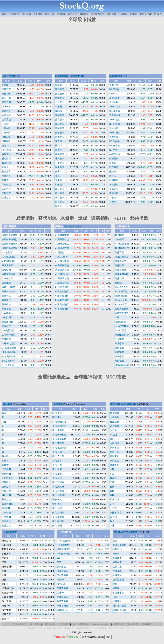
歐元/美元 (57, 413)
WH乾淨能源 (8, 335)
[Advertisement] (82, 48)
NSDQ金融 (115, 141)
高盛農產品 (121, 261)
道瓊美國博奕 (64, 549)
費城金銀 (114, 102)
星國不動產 (62, 588)
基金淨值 (38, 14)
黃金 (4, 413)
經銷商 (116, 588)
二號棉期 (6, 517)
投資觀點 (123, 14)
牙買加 (113, 202)
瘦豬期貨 (6, 526)
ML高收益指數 (62, 235)
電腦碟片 (6, 300)
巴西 (112, 482)
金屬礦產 (117, 558)
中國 (112, 469)
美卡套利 (47, 628)
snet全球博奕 (63, 554)
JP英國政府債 (62, 300)
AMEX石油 (115, 133)
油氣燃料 (117, 549)
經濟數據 (61, 14)
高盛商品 (119, 252)
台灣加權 (6, 115)
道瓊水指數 (7, 322)
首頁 (4, 14)
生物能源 (6, 339)
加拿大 (113, 163)
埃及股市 (60, 189)
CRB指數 (120, 235)
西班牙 (59, 172)
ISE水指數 (7, 317)
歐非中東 (114, 465)
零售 (115, 584)
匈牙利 (59, 107)
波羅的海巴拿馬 (10, 244)
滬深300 (6, 146)
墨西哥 (113, 172)
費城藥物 (114, 159)
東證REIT (62, 580)
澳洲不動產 (62, 571)
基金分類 (49, 14)
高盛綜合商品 (122, 257)
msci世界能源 (122, 326)
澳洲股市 (6, 89)
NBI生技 (113, 150)
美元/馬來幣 (58, 487)
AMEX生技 (115, 154)
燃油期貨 (6, 482)
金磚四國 (114, 443)
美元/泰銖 (57, 474)
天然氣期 (6, 469)
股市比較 (72, 14)
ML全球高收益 (62, 244)
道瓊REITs (62, 610)
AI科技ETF (132, 628)
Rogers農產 (121, 304)
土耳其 (59, 102)
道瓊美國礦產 (122, 309)
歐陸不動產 (62, 601)
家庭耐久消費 (119, 610)
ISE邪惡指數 (63, 545)
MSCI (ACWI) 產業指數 (126, 532)
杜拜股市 (60, 202)
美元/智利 (57, 526)
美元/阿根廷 (58, 521)
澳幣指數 (119, 356)
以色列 (59, 185)
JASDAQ (6, 107)
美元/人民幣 (58, 456)
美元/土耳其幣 (59, 439)
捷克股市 (60, 120)
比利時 (59, 146)
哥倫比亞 (114, 189)
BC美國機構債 (62, 265)
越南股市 (6, 172)
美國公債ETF (98, 14)
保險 (59, 562)
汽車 (115, 597)
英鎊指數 (119, 348)
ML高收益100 (61, 252)
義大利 (59, 141)
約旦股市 (60, 198)
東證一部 (6, 98)
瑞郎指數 (119, 361)
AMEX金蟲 (115, 107)
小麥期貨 (6, 491)
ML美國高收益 (62, 239)
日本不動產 (62, 575)
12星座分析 (49, 624)
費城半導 (114, 137)
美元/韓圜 (57, 469)
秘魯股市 (114, 185)
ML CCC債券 (61, 257)
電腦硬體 (6, 304)
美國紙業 (6, 283)
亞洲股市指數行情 (11, 76)
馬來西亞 (6, 185)
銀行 (59, 558)
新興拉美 (114, 461)
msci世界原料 (122, 330)
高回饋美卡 (69, 628)
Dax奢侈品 (7, 313)
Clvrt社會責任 (64, 541)
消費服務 (117, 601)
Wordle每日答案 (81, 624)
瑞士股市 (60, 167)
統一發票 (35, 624)
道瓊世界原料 (122, 313)
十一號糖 (6, 513)
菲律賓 (5, 180)
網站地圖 (118, 624)
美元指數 (119, 339)
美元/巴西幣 (58, 513)
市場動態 (15, 14)
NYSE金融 (115, 146)
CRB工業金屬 (122, 244)
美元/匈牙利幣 (59, 435)
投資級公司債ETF (99, 628)
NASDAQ (114, 89)
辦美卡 (143, 14)
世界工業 (117, 567)
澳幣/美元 (57, 500)
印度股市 (6, 193)
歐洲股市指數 (62, 76)
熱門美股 (112, 14)
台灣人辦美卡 (19, 624)
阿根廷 (113, 176)
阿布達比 (60, 206)
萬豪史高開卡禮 (35, 628)
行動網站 (64, 624)
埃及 (112, 521)
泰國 (112, 495)
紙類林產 (117, 562)
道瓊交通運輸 (9, 274)
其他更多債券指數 (73, 226)
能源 (115, 541)
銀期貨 (5, 461)
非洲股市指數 (77, 76)
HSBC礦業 (120, 322)
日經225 (6, 94)
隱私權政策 (133, 624)
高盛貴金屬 (121, 270)
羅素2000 (114, 98)
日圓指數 (119, 352)
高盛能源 (119, 278)
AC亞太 (114, 435)
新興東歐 (114, 456)
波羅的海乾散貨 (10, 235)
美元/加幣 (57, 508)
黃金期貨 (6, 456)
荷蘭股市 (60, 154)
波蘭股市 (60, 115)
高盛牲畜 (119, 265)
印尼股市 (6, 189)
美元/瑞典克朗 (59, 426)
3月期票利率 (8, 365)
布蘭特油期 (7, 474)
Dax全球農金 (121, 287)
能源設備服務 (119, 545)
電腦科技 (6, 296)
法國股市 (60, 94)
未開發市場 (116, 513)
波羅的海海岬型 (10, 239)
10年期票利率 (9, 356)
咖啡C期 (6, 508)
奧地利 (59, 111)
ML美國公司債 (62, 261)
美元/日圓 (57, 452)
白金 (4, 422)
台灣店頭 (6, 120)
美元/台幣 (57, 465)
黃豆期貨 (6, 500)
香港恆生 (6, 154)
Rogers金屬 (121, 300)
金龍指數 (114, 422)
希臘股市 (60, 137)
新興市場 (114, 448)
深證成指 (6, 150)
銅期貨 (5, 465)
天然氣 (118, 283)
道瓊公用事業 (9, 287)
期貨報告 (84, 14)
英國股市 (60, 89)
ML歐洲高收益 (62, 248)
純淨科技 (6, 326)
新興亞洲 (114, 452)
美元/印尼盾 (58, 491)
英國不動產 (62, 597)
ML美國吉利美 (62, 283)
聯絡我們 (147, 624)
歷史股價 (26, 14)
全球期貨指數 (10, 532)
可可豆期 (6, 495)
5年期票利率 (8, 361)
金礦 (117, 317)
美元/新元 (57, 478)
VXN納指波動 (9, 261)
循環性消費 (118, 580)
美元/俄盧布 (58, 430)
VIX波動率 (7, 252)
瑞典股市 (60, 124)
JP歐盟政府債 (62, 296)
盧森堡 (59, 150)
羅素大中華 (7, 265)
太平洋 (113, 430)
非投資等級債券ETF (117, 628)
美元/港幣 (57, 461)
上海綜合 (6, 124)
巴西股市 (114, 167)
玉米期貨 (6, 487)
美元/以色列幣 (59, 448)
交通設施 (117, 575)
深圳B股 (6, 141)
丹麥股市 (60, 163)
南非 (112, 526)
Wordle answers (101, 624)
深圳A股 (6, 137)
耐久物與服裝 (119, 606)
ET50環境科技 (9, 348)
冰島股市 (60, 159)
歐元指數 (119, 343)
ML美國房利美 (62, 274)
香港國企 (6, 159)
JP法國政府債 (62, 304)
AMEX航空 (7, 278)
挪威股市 (60, 133)
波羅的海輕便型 (10, 248)
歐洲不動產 (62, 606)
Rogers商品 (121, 291)
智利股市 (114, 180)
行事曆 (134, 14)
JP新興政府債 (62, 291)
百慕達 (113, 198)
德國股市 (60, 98)
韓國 (112, 491)
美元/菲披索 (58, 482)
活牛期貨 (6, 521)
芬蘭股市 (60, 128)
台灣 (112, 487)
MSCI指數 (115, 404)
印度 (112, 474)
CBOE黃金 (115, 111)
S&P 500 (114, 94)
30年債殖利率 (9, 352)
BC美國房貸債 (62, 270)
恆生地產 (61, 584)
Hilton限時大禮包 (83, 628)
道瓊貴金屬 (115, 115)
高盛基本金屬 (122, 274)
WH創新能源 (8, 330)
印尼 (112, 504)
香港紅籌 (6, 163)
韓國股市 (6, 111)
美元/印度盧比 (59, 495)
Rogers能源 (121, 296)
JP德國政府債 (62, 309)
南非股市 (60, 193)
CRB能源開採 (122, 248)
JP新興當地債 (122, 365)
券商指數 (61, 567)
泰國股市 (6, 176)
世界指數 (114, 413)
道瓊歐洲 (6, 270)
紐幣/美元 (57, 504)
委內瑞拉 (114, 193)
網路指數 (6, 309)
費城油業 (114, 128)
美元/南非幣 (58, 443)
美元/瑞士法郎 (59, 422)
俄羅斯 (59, 85)
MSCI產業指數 (129, 404)
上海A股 (6, 128)
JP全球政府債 (62, 287)
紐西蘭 (5, 85)
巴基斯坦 (6, 198)
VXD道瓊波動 (9, 257)
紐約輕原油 (7, 478)
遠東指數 (114, 426)
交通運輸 (117, 571)
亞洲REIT (62, 593)
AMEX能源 (115, 120)
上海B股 (6, 133)
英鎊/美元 (57, 417)
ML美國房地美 (62, 278)
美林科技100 (8, 291)
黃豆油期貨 (7, 504)
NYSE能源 (115, 124)
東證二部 (6, 102)
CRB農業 (120, 239)
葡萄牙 (59, 176)
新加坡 (5, 167)
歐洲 (112, 439)
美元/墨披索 (58, 517)
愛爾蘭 (59, 180)
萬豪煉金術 (57, 628)
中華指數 (114, 417)
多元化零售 (118, 593)
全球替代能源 (9, 343)
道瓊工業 (114, 85)
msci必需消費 (122, 335)
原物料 (116, 554)
